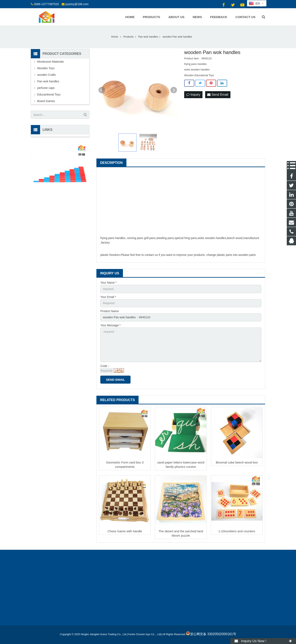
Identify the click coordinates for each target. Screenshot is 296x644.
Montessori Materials (50, 62)
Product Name (109, 311)
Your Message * (110, 325)
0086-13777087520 (46, 4)
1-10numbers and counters (237, 531)
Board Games (46, 101)
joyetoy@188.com (77, 4)
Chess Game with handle (125, 531)
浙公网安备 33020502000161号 (211, 634)
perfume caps (46, 88)
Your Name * (108, 283)
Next (174, 90)
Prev (102, 90)
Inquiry (193, 95)
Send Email (218, 95)
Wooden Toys (46, 68)
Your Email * (108, 297)
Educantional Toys (49, 94)
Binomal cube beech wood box (237, 462)
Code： (105, 366)
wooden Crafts (46, 75)
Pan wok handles (48, 81)
